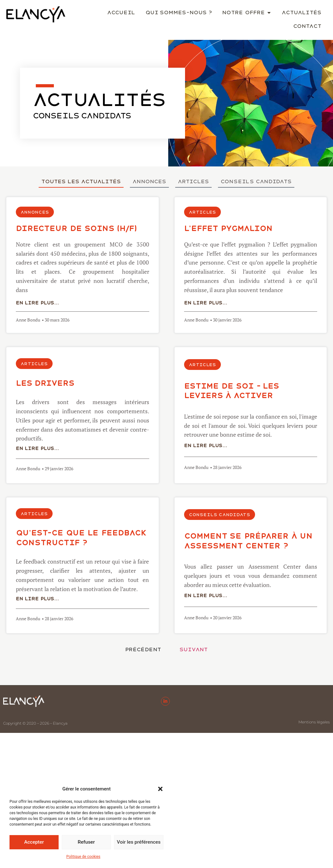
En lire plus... (37, 303)
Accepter (34, 842)
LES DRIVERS (45, 383)
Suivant (194, 649)
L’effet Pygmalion (228, 228)
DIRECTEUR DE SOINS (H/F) (76, 228)
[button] (160, 789)
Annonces (149, 181)
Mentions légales (314, 722)
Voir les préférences (139, 842)
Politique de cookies (83, 857)
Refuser (86, 842)
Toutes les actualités (81, 181)
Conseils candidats (256, 181)
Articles (193, 181)
